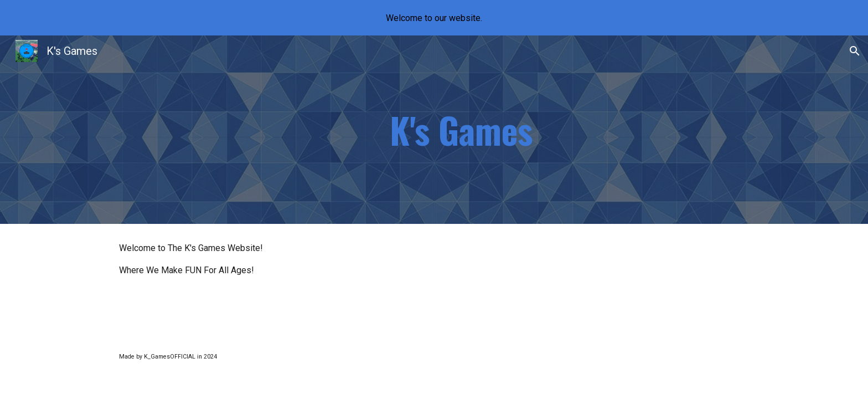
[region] (434, 18)
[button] (855, 51)
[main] (461, 130)
